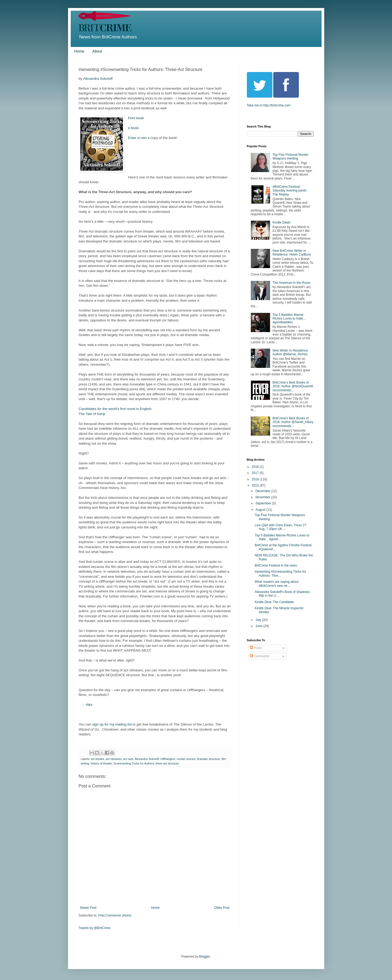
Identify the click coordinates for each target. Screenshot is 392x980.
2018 (256, 467)
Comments (260, 656)
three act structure (167, 763)
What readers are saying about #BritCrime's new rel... (276, 584)
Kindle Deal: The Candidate (274, 602)
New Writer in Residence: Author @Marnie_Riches (290, 352)
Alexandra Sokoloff (98, 79)
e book (133, 128)
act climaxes (114, 759)
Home (79, 51)
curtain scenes (186, 759)
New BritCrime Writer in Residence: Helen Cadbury (292, 253)
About (97, 51)
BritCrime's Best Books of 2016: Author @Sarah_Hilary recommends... (293, 422)
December (263, 491)
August (261, 510)
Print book (136, 118)
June (259, 626)
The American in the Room (291, 283)
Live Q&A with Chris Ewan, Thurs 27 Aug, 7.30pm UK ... (280, 527)
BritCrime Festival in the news (276, 565)
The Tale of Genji (92, 414)
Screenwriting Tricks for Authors (134, 763)
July (259, 620)
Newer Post (88, 908)
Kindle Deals (281, 222)
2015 (256, 485)
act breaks (97, 759)
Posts (256, 648)
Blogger (205, 957)
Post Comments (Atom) (115, 915)
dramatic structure (208, 759)
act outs (128, 759)
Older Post (222, 908)
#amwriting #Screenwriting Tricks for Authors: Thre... (280, 573)
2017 (256, 473)
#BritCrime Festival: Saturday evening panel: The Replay (290, 191)
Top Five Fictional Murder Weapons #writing (290, 157)
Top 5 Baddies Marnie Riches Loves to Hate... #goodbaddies (289, 319)
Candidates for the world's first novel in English (115, 409)
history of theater (101, 763)
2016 (256, 479)
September (264, 503)
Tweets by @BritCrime (95, 928)
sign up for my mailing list (112, 724)
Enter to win (137, 138)
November (263, 497)
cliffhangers (168, 759)
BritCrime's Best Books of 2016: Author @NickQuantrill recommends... (293, 386)
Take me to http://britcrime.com (269, 105)
